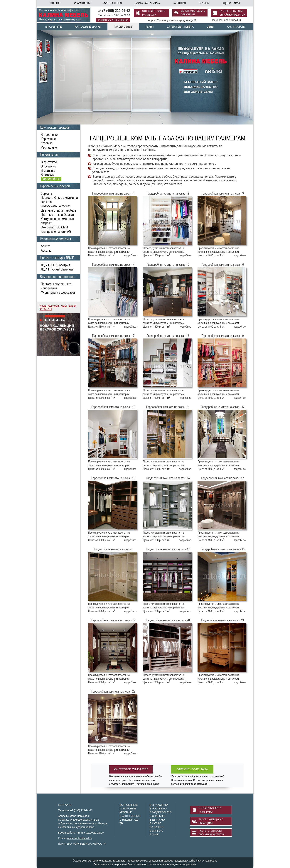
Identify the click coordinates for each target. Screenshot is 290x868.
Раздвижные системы (55, 239)
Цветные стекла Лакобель (59, 210)
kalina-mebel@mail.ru (79, 838)
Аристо (46, 246)
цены (210, 26)
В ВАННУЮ (156, 831)
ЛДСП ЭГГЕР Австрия (55, 265)
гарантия (179, 3)
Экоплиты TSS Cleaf (54, 227)
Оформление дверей (55, 186)
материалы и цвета (180, 26)
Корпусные (48, 139)
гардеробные (123, 26)
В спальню (48, 170)
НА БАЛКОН (157, 827)
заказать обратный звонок (113, 20)
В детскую (48, 175)
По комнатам (49, 154)
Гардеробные (51, 179)
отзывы (204, 3)
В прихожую (49, 162)
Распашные (49, 147)
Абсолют (47, 250)
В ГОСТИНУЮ (158, 809)
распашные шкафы (88, 26)
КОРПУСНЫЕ (128, 809)
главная (56, 3)
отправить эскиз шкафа (194, 769)
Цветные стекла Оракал (57, 215)
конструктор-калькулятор (132, 769)
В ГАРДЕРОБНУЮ (160, 812)
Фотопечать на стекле (56, 206)
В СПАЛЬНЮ (157, 816)
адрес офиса (231, 3)
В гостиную (48, 166)
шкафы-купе (54, 26)
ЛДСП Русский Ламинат (57, 269)
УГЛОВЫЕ (126, 812)
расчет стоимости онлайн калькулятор (232, 13)
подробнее (130, 255)
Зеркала (47, 193)
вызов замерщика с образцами (193, 13)
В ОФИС (155, 834)
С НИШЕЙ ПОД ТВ (129, 821)
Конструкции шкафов (55, 127)
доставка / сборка (147, 3)
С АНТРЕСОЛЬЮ (130, 816)
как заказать (236, 26)
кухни (150, 26)
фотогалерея (113, 3)
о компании (82, 3)
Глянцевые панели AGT (57, 231)
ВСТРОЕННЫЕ (129, 805)
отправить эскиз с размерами (154, 13)
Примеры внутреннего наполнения (56, 286)
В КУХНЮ (155, 823)
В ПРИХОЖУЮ (159, 805)
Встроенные (49, 135)
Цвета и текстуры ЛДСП (57, 258)
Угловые (47, 143)
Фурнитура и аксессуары (58, 292)
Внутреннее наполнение (57, 277)
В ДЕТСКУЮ (157, 820)
